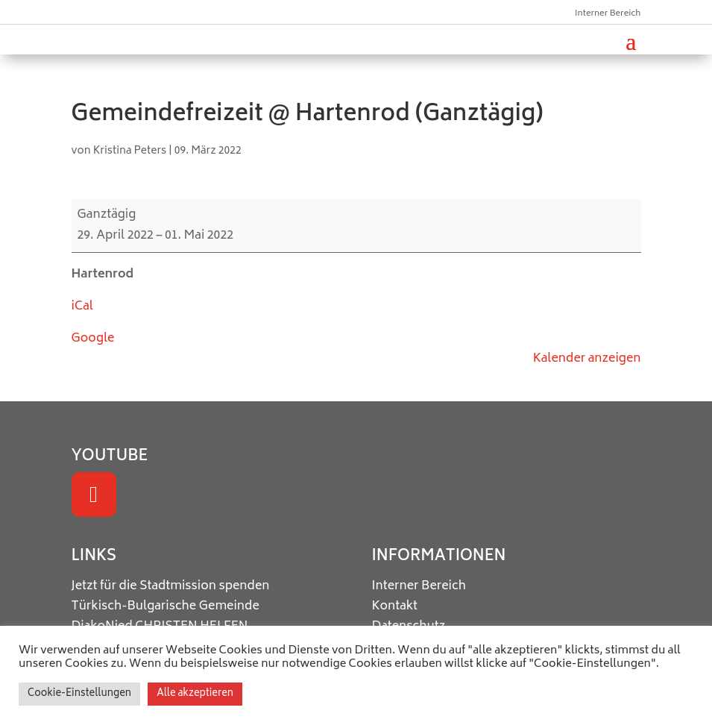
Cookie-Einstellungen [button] (79, 694)
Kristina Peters (130, 151)
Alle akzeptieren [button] (195, 694)
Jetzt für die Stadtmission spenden (171, 586)
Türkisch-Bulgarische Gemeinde (166, 606)
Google (93, 339)
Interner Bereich (608, 14)
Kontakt (395, 606)
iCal (82, 307)
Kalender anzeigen (587, 359)
